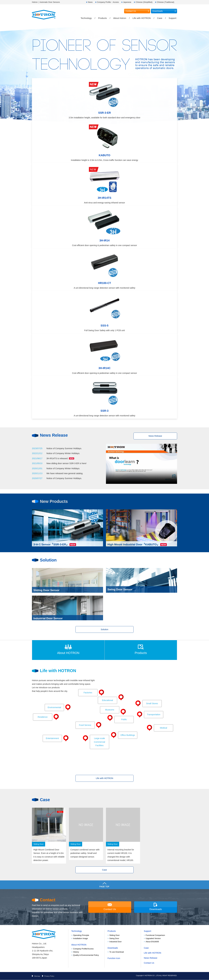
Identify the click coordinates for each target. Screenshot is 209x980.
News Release (155, 436)
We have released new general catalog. (65, 473)
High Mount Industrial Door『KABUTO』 (133, 544)
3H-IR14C (105, 368)
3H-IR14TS (104, 198)
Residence (43, 717)
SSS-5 (105, 326)
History (76, 952)
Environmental (54, 708)
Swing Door (114, 938)
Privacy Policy (49, 976)
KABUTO (104, 155)
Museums (110, 710)
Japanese (127, 2)
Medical (164, 728)
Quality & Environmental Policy (86, 955)
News (90, 2)
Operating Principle (81, 935)
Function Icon (114, 958)
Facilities (99, 742)
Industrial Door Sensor (48, 617)
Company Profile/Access (83, 949)
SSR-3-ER (104, 113)
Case (160, 18)
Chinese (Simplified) (144, 2)
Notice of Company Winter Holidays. (63, 453)
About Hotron (120, 18)
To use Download (117, 952)
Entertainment (52, 738)
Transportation (154, 715)
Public (124, 720)
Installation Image (81, 938)
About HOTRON (68, 653)
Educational (107, 700)
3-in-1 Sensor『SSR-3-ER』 (51, 544)
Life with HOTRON (142, 18)
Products (102, 18)
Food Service (85, 725)
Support (172, 18)
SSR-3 (105, 411)
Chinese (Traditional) (165, 2)
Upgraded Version (153, 938)
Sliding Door (115, 935)
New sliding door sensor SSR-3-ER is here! (66, 463)
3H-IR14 (104, 240)
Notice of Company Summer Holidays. (64, 448)
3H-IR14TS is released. (60, 458)
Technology (86, 18)
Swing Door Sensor (120, 590)
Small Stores (152, 704)
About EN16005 (152, 942)
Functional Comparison (155, 935)
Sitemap (37, 976)
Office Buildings (128, 735)
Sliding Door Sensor (46, 590)
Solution (105, 629)
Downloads (158, 11)
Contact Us (131, 11)
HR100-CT (104, 283)
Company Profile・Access (108, 2)
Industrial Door (116, 942)
